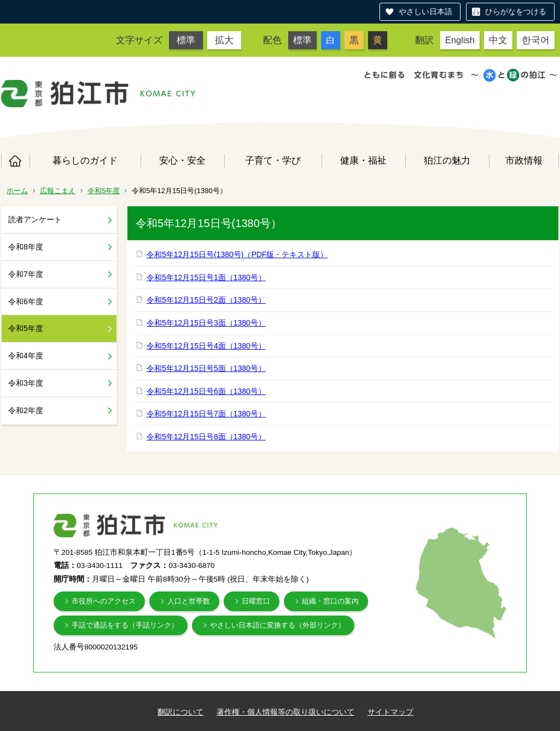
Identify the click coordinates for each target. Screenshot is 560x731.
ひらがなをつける (516, 11)
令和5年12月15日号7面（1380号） (206, 414)
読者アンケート (35, 219)
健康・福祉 (363, 160)
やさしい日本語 (425, 11)
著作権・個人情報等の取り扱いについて (285, 712)
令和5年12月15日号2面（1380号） (206, 300)
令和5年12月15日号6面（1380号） (206, 391)
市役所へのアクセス (104, 601)
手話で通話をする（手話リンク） (125, 625)
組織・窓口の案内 (330, 601)
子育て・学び (273, 160)
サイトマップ (390, 712)
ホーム (15, 161)
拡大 (224, 40)
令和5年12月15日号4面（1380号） (206, 346)
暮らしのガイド (85, 160)
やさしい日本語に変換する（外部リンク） (278, 625)
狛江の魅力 (447, 160)
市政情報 (524, 160)
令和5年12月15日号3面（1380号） (206, 323)
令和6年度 (26, 301)
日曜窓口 (256, 601)
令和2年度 (26, 410)
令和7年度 (26, 274)
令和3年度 (26, 383)
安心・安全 (182, 160)
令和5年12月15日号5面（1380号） (206, 368)
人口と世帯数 (189, 601)
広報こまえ (58, 191)
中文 (498, 40)
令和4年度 (26, 356)
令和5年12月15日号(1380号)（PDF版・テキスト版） (237, 254)
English (460, 40)
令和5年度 (104, 191)
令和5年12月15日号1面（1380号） (206, 277)
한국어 (536, 40)
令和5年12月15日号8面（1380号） (206, 437)
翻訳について (180, 712)
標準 (186, 40)
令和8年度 (26, 247)
